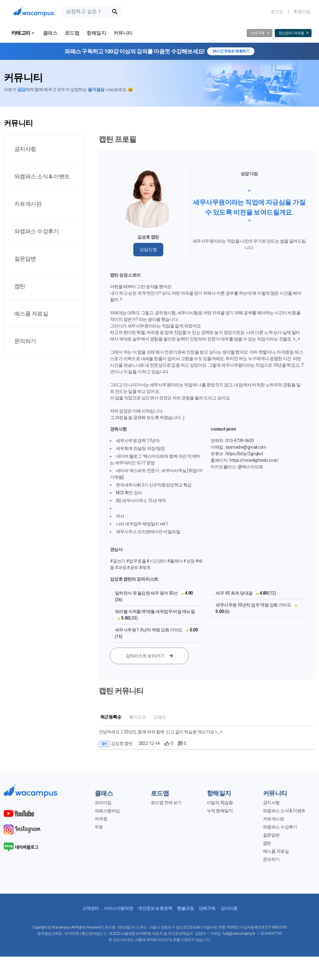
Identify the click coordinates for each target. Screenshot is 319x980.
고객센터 (90, 908)
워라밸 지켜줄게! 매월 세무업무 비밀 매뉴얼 (155, 611)
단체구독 (207, 908)
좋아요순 (137, 717)
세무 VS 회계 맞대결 (234, 593)
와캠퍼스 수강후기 (280, 827)
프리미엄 (103, 803)
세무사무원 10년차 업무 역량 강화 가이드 (253, 605)
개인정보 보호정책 (155, 908)
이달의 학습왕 (220, 803)
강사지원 (229, 908)
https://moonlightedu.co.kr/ (254, 460)
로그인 (277, 12)
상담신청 (148, 249)
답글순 (160, 717)
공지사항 (271, 803)
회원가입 (302, 12)
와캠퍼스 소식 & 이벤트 (284, 811)
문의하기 (271, 859)
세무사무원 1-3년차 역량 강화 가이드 (149, 630)
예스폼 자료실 (276, 851)
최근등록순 (111, 717)
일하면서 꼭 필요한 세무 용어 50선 (146, 593)
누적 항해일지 (220, 811)
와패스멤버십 (107, 811)
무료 (99, 827)
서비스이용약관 (118, 908)
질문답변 (271, 835)
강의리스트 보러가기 (149, 656)
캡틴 (267, 843)
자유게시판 (273, 819)
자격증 (101, 819)
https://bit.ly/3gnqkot (244, 454)
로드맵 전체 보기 (166, 803)
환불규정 (185, 908)
